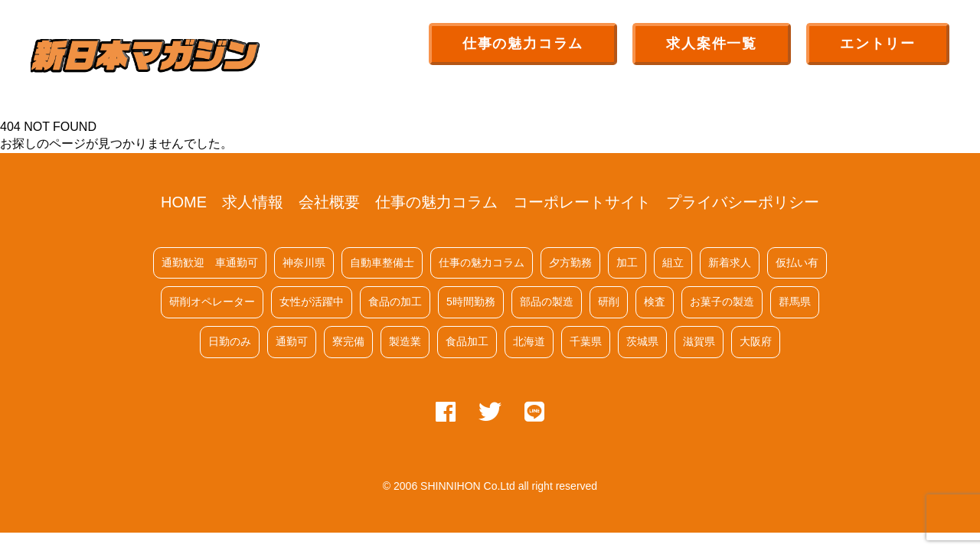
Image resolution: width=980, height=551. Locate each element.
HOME (184, 202)
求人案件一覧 (712, 44)
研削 (609, 302)
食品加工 (467, 341)
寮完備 (348, 341)
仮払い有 (797, 262)
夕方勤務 (570, 262)
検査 (655, 302)
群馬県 (795, 302)
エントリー (878, 44)
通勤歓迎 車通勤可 (210, 262)
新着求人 (730, 262)
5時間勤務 (471, 302)
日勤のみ (230, 341)
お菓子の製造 (722, 302)
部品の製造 (547, 302)
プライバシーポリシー (743, 202)
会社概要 (329, 202)
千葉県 (586, 341)
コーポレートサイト (582, 202)
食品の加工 (395, 302)
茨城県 (642, 341)
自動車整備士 (382, 262)
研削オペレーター (212, 302)
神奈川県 (304, 262)
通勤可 (292, 341)
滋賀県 (699, 341)
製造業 (405, 341)
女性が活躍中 (312, 302)
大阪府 (756, 341)
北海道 (529, 341)
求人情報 (253, 202)
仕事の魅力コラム (523, 44)
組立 (673, 262)
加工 (627, 262)
